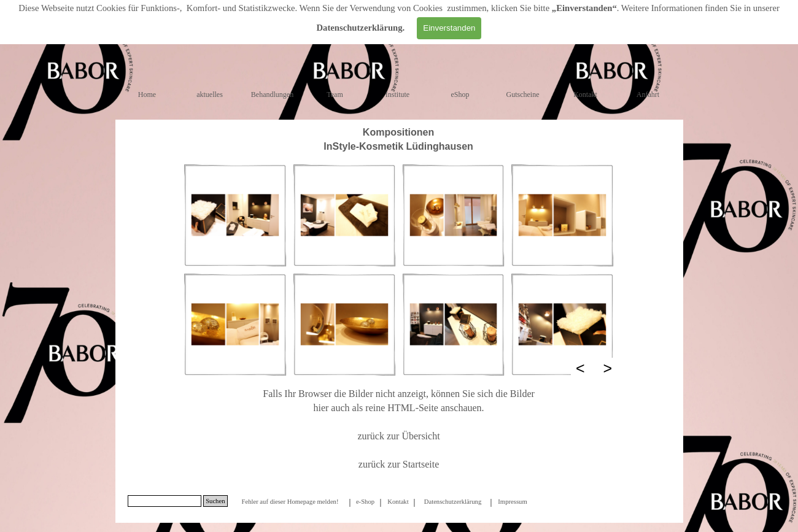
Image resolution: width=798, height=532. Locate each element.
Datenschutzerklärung (360, 28)
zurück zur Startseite (399, 464)
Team (335, 94)
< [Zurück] (580, 368)
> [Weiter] (608, 368)
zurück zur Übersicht (398, 436)
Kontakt (585, 94)
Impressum (512, 502)
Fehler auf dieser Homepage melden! (290, 502)
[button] (235, 215)
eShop (460, 94)
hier (321, 408)
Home (147, 94)
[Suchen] (165, 501)
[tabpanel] (399, 139)
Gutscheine (523, 94)
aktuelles (210, 94)
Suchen (215, 501)
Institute (397, 94)
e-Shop (365, 502)
